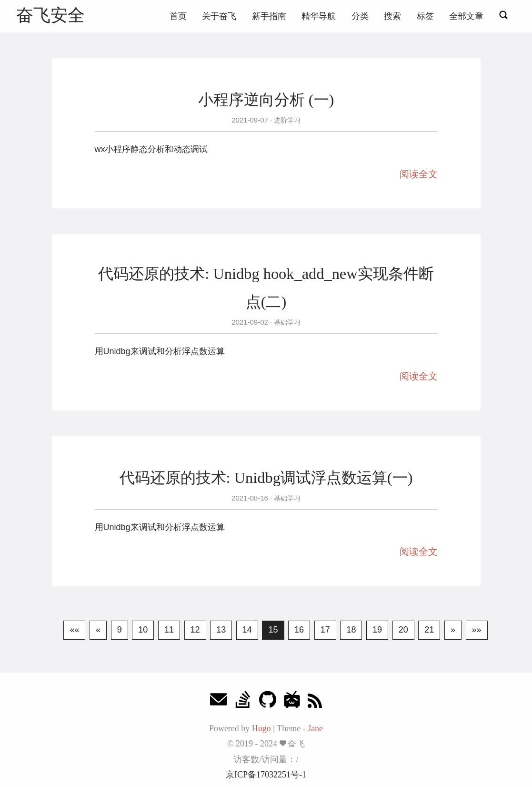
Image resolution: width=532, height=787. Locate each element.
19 (377, 630)
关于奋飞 (219, 16)
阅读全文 (419, 174)
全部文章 (466, 16)
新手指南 (269, 16)
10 (143, 630)
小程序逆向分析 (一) (266, 100)
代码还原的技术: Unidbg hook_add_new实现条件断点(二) (266, 287)
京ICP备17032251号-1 (266, 775)
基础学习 (286, 322)
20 (403, 630)
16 (299, 630)
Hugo (261, 728)
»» (477, 630)
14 (247, 630)
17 (325, 630)
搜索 (392, 16)
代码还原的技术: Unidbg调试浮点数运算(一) (266, 478)
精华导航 (319, 16)
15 (273, 630)
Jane (315, 728)
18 (351, 630)
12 (195, 630)
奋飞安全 (50, 15)
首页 (178, 16)
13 (221, 630)
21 (429, 630)
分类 (360, 16)
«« (74, 630)
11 (169, 630)
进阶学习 (286, 120)
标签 (425, 16)
